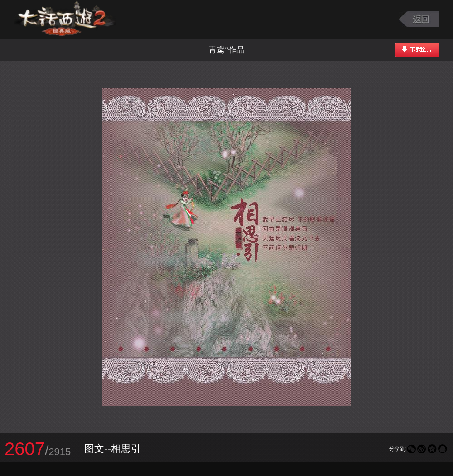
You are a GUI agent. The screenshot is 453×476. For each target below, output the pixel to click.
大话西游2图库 (65, 19)
